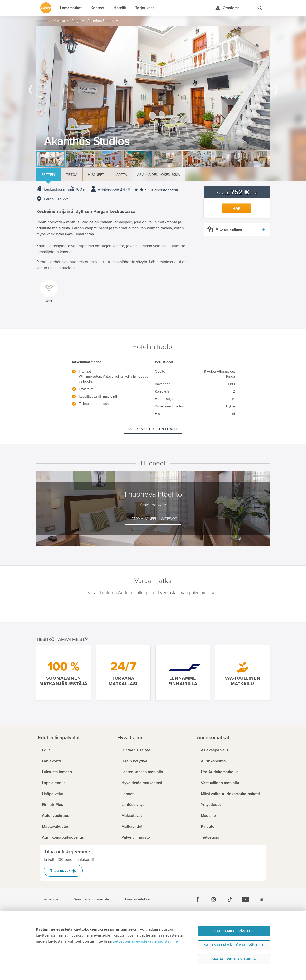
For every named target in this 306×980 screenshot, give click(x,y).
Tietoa (72, 175)
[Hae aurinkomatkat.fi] (260, 8)
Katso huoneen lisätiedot (153, 519)
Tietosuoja (50, 899)
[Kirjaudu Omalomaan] (227, 8)
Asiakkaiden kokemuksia (159, 175)
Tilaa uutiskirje (63, 871)
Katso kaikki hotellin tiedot (152, 429)
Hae (237, 209)
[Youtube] (245, 899)
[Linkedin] (261, 899)
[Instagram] (214, 899)
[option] (153, 88)
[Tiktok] (230, 899)
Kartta (121, 175)
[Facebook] (198, 899)
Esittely (49, 175)
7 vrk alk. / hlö (237, 193)
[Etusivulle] (46, 8)
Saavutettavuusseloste (92, 899)
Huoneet (96, 175)
